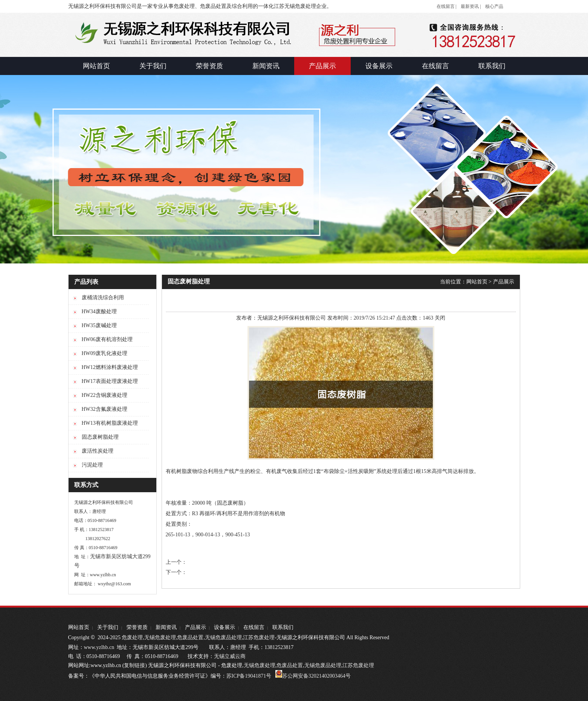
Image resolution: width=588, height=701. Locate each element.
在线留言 (254, 627)
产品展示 (504, 282)
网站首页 (477, 282)
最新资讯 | (471, 6)
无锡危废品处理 (223, 637)
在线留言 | (447, 6)
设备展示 (225, 627)
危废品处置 (190, 637)
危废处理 (132, 637)
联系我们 (283, 627)
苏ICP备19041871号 (249, 676)
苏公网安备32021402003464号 (316, 676)
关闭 (440, 318)
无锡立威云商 (230, 656)
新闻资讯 (166, 627)
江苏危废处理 (259, 637)
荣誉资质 (137, 627)
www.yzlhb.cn (99, 647)
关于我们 (108, 627)
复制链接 (134, 665)
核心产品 (494, 6)
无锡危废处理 (160, 637)
